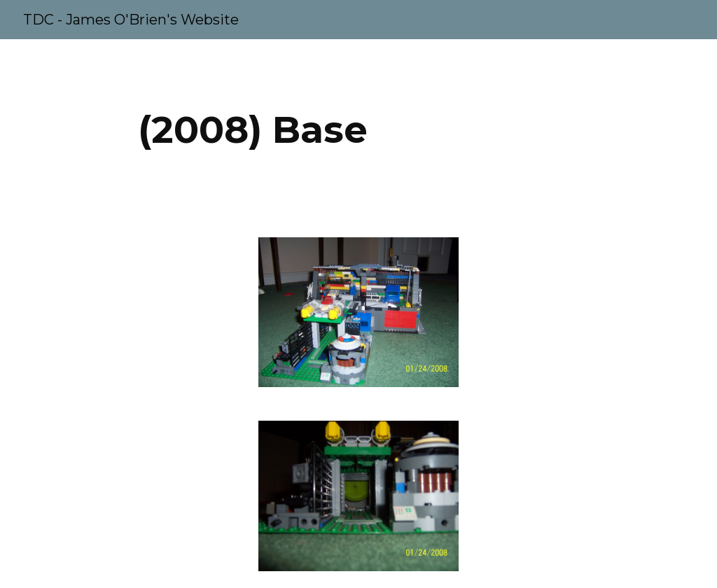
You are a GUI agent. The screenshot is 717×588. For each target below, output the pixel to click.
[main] (253, 130)
